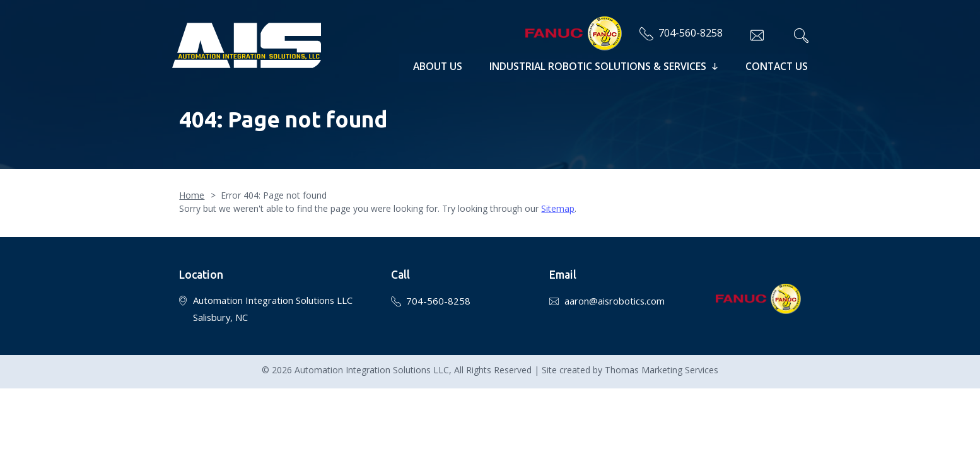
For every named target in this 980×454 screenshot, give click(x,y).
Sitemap (558, 197)
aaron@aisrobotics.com (615, 289)
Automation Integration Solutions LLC (372, 358)
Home (192, 184)
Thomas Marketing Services (662, 358)
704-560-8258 (685, 32)
